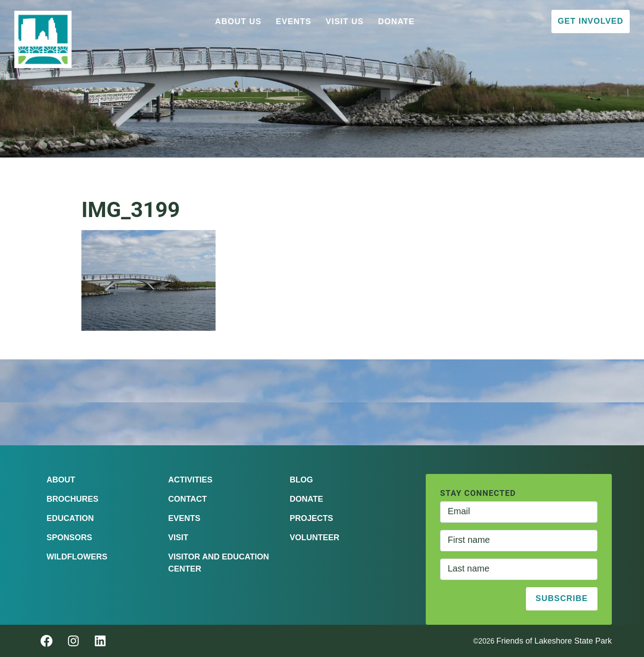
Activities (190, 480)
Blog (301, 480)
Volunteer (315, 538)
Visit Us (345, 21)
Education (70, 518)
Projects (311, 518)
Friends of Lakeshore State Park (554, 641)
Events (294, 21)
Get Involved (591, 21)
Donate (396, 21)
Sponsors (69, 538)
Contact (188, 499)
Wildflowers (77, 557)
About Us (238, 21)
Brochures (72, 499)
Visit (178, 538)
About (61, 480)
